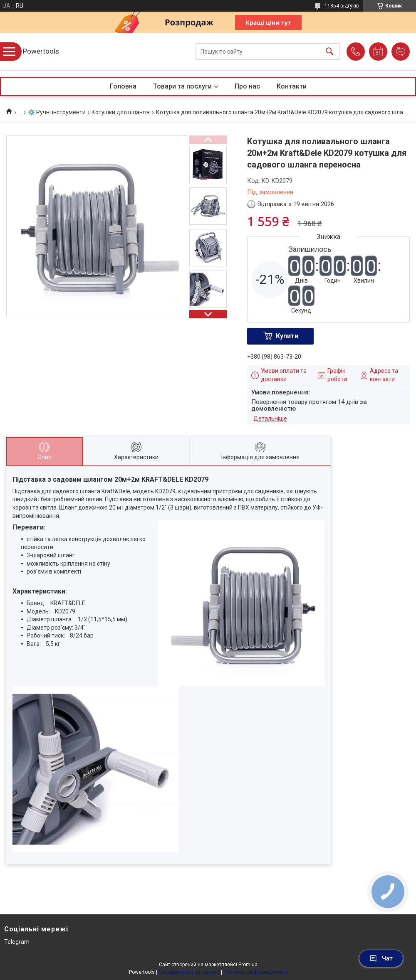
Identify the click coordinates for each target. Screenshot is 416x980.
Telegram (17, 942)
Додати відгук (401, 52)
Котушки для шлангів (121, 112)
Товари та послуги (182, 86)
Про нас (247, 86)
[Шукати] (329, 52)
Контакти (292, 86)
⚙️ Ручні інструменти (57, 112)
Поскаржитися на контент (189, 972)
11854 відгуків (342, 6)
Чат (381, 958)
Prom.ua (248, 965)
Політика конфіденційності (255, 972)
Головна (123, 86)
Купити (287, 336)
